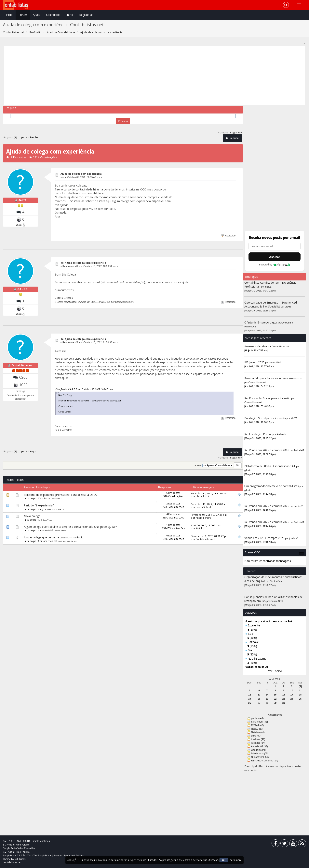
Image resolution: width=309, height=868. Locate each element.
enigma (42, 509)
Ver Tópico (275, 671)
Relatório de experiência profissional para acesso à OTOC (61, 495)
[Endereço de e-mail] (275, 246)
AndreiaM (282, 434)
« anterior (224, 133)
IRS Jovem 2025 (254, 362)
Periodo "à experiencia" (39, 505)
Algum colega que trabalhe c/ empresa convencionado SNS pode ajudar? (70, 527)
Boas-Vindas (48, 520)
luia (40, 520)
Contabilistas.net (22, 365)
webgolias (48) (259, 750)
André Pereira (203, 518)
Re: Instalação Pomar (258, 434)
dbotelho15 (202, 496)
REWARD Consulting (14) (264, 761)
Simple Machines (41, 841)
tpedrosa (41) (258, 739)
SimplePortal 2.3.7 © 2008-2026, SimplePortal (27, 856)
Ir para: (198, 465)
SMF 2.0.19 (9, 841)
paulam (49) (257, 718)
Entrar (69, 15)
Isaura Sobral (203, 507)
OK (224, 860)
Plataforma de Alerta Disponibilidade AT (270, 466)
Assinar (274, 257)
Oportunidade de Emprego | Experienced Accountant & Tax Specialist (271, 304)
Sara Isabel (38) (259, 722)
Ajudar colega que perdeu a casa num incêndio (54, 537)
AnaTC (22, 200)
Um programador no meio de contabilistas (272, 486)
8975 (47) (256, 736)
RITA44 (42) (257, 725)
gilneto (248, 470)
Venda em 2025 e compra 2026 (264, 538)
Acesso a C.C (57, 499)
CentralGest (276, 581)
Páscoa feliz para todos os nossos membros (273, 378)
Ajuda (37, 15)
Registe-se (86, 15)
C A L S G (22, 289)
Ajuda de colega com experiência (81, 174)
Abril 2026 (275, 679)
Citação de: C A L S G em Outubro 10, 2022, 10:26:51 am (84, 389)
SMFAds (7, 845)
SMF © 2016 (24, 841)
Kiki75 (294, 418)
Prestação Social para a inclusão (265, 418)
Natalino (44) (258, 732)
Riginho (200, 528)
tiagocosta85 (46, 530)
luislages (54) (258, 743)
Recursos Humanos (56, 509)
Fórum (23, 15)
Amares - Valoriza (256, 346)
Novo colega (32, 516)
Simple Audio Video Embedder (19, 848)
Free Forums (23, 845)
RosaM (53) (257, 729)
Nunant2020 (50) (260, 757)
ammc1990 (275, 363)
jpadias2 (298, 506)
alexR (288, 307)
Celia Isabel (45, 498)
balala (268, 287)
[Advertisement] (124, 76)
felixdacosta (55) (260, 754)
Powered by (275, 265)
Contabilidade (60, 531)
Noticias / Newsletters (67, 541)
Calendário (53, 15)
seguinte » (236, 133)
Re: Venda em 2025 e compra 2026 (267, 450)
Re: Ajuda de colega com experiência (83, 263)
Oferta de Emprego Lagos (261, 322)
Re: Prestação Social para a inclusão (268, 398)
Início (9, 15)
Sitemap (58, 856)
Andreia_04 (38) (259, 746)
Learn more (235, 860)
